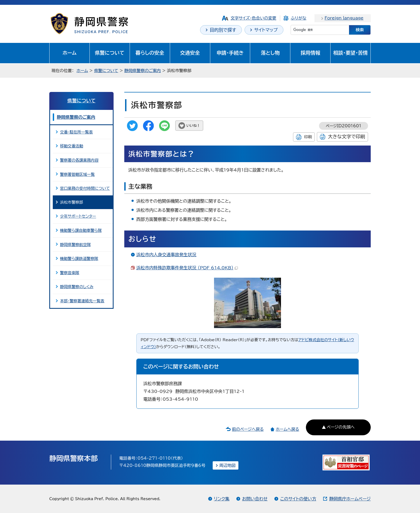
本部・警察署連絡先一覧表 (82, 301)
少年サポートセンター (78, 216)
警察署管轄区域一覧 (77, 174)
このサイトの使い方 (298, 499)
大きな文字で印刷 (346, 137)
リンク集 (222, 499)
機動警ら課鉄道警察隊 (79, 259)
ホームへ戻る (287, 429)
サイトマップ (266, 30)
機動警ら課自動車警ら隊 (81, 230)
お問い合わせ (255, 499)
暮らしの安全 (150, 53)
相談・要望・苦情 (350, 53)
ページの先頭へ (341, 427)
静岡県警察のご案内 (142, 71)
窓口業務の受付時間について (85, 188)
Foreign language (344, 18)
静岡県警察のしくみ (77, 287)
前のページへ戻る (248, 429)
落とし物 (270, 53)
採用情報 (310, 53)
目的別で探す (223, 30)
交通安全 (190, 53)
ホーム (70, 53)
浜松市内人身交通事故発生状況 (166, 255)
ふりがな (298, 18)
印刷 (308, 137)
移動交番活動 (72, 146)
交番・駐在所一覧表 (76, 132)
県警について (110, 53)
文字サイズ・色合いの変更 (254, 18)
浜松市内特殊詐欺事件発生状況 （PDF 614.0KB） (187, 268)
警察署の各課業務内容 (79, 160)
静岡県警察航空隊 (75, 245)
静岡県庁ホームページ (350, 499)
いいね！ (193, 126)
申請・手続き (230, 53)
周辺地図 (228, 465)
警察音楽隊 (70, 273)
